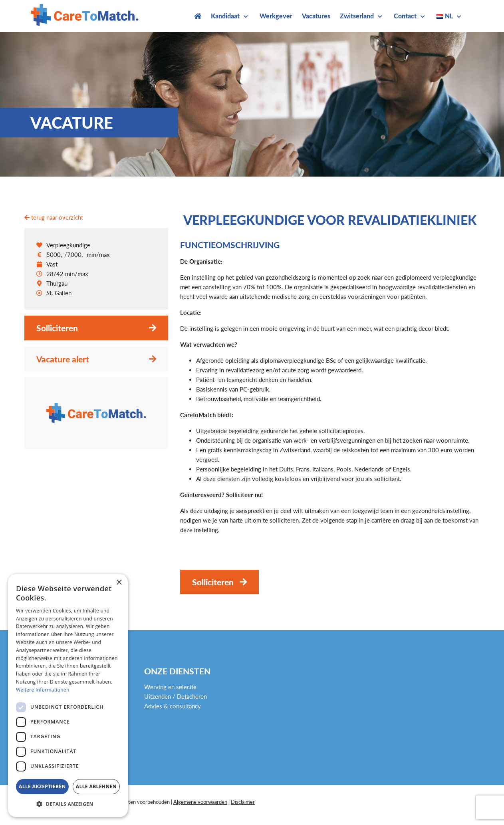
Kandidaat (225, 16)
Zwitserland (357, 16)
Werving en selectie (170, 687)
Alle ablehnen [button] (96, 786)
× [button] (119, 583)
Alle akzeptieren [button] (42, 786)
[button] (68, 804)
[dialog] (68, 696)
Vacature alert (63, 359)
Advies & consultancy (173, 706)
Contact (405, 16)
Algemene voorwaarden (200, 802)
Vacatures (316, 16)
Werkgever (276, 16)
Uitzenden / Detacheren (176, 696)
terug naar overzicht (54, 217)
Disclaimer (243, 802)
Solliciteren (57, 328)
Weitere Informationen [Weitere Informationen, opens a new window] (43, 690)
